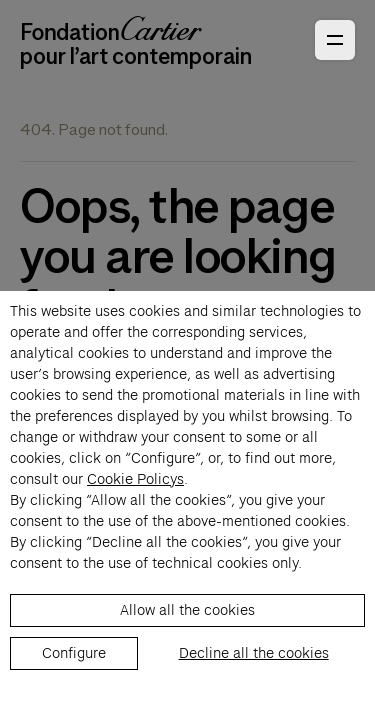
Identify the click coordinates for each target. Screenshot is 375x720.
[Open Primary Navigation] (335, 40)
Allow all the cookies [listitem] (187, 610)
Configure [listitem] (74, 653)
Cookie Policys (135, 479)
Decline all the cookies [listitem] (254, 653)
